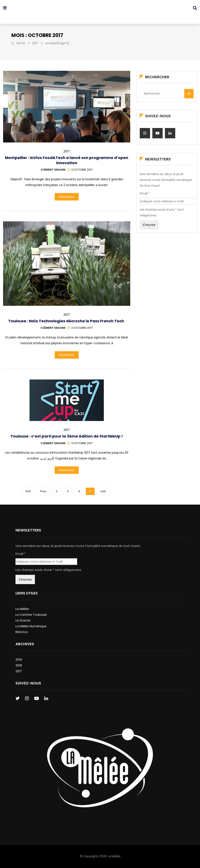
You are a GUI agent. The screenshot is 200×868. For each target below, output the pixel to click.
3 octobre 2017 (80, 170)
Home (18, 43)
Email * (145, 193)
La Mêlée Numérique (31, 626)
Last (103, 491)
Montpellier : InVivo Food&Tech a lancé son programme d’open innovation (67, 160)
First (28, 491)
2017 (35, 43)
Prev (43, 491)
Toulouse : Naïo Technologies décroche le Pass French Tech (67, 321)
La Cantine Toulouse (31, 615)
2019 (19, 660)
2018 (19, 665)
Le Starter (23, 620)
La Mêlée (22, 609)
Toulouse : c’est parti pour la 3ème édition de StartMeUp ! (67, 436)
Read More (67, 197)
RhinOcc (22, 632)
